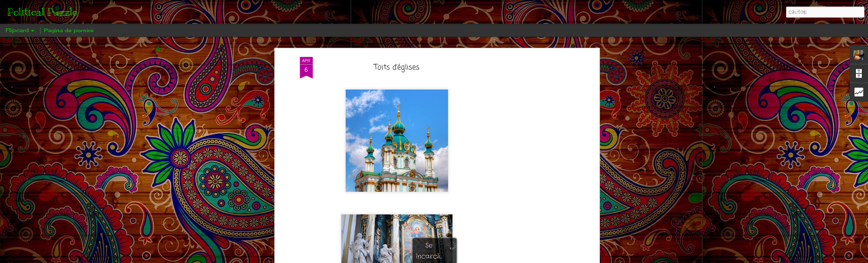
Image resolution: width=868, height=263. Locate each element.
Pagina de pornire (69, 30)
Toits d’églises (397, 67)
